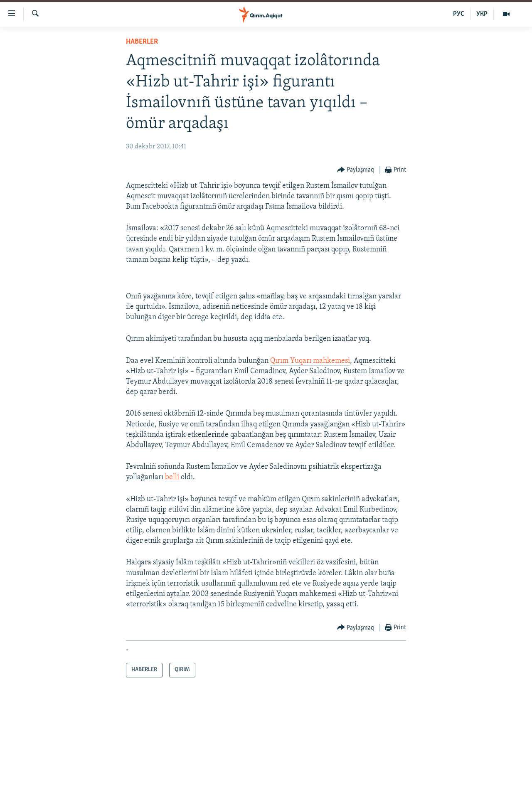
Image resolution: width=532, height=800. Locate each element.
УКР (482, 14)
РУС (459, 14)
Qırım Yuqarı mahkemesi (310, 361)
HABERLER (142, 42)
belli (172, 477)
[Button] (356, 170)
